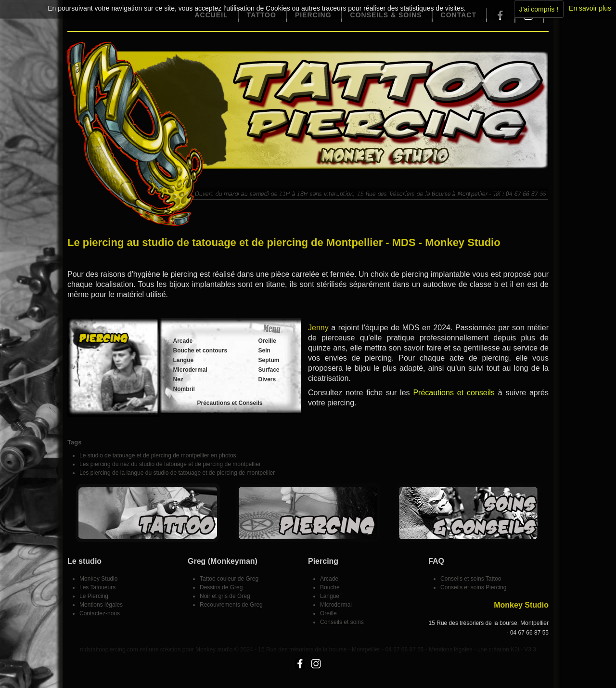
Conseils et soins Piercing (473, 587)
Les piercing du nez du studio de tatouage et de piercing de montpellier (170, 464)
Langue (184, 360)
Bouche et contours (200, 350)
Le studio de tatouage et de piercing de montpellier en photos (158, 455)
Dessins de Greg (221, 587)
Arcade (183, 341)
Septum (269, 360)
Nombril (184, 389)
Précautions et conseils (454, 393)
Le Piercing (94, 596)
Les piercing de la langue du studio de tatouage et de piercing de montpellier (177, 473)
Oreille (267, 341)
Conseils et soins (342, 622)
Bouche (330, 587)
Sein (264, 350)
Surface (269, 370)
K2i (515, 649)
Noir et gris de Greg (225, 596)
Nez (178, 379)
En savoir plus (590, 8)
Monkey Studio (98, 579)
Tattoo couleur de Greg (229, 579)
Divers (267, 379)
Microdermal (190, 370)
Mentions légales (101, 605)
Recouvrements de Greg (231, 605)
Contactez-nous (100, 613)
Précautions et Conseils (230, 403)
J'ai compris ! (539, 9)
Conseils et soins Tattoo (471, 579)
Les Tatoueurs (97, 587)
